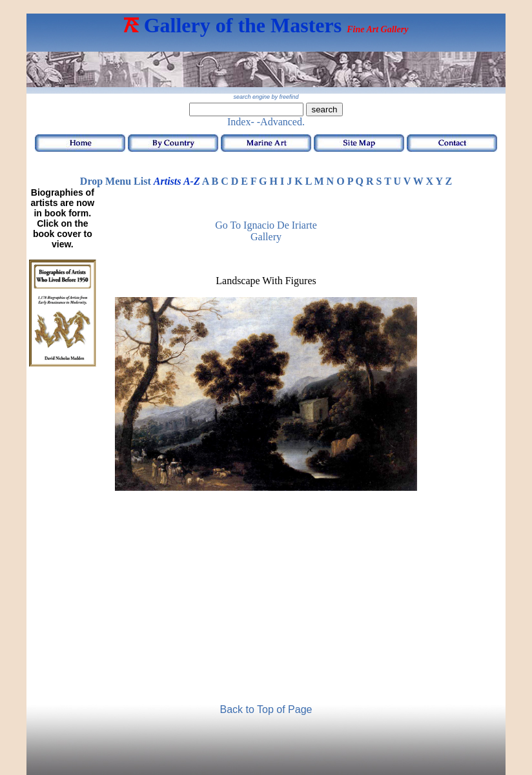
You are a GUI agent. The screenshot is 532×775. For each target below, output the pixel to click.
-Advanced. (281, 122)
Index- (241, 122)
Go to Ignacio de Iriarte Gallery (266, 231)
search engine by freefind (266, 97)
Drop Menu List (116, 181)
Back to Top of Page (266, 709)
